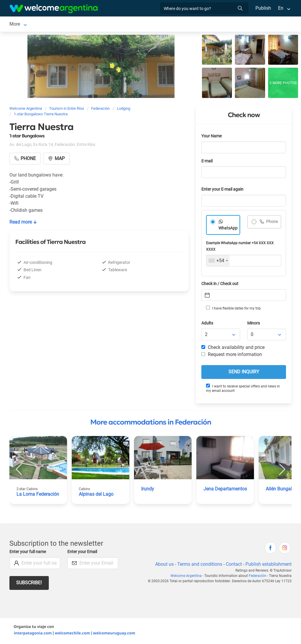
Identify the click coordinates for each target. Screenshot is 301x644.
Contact (233, 565)
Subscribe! (29, 584)
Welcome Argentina (188, 577)
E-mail (208, 162)
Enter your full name (29, 553)
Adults (208, 324)
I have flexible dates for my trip (233, 309)
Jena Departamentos (225, 490)
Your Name (212, 137)
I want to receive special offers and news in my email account (243, 389)
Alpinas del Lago (96, 495)
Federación (21, 25)
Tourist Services (96, 25)
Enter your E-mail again (223, 190)
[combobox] (218, 262)
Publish (263, 8)
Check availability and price (233, 348)
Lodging (52, 25)
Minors (254, 324)
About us (163, 565)
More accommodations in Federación (151, 423)
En (281, 8)
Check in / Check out (221, 285)
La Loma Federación (38, 495)
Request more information (232, 356)
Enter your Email (83, 553)
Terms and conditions (199, 565)
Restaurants (132, 25)
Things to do (164, 25)
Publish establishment (268, 565)
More (221, 25)
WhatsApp (228, 229)
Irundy (148, 490)
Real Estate (196, 25)
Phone (272, 223)
